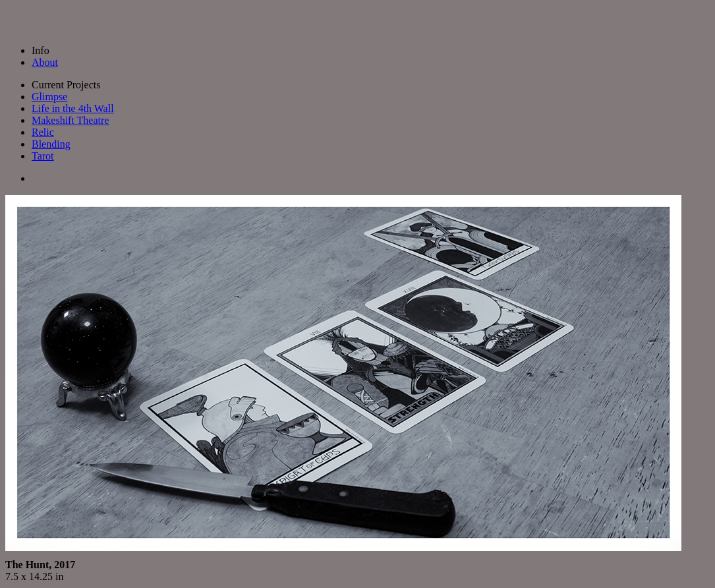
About (45, 62)
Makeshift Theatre (70, 120)
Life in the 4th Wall (73, 108)
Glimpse (49, 97)
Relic (43, 132)
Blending (51, 144)
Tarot (43, 156)
